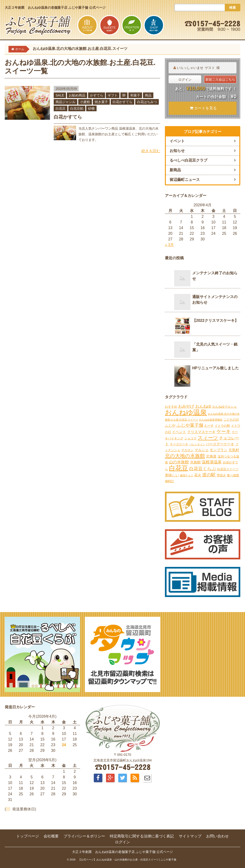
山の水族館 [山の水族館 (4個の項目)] (179, 462)
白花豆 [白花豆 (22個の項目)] (178, 468)
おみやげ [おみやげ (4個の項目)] (186, 406)
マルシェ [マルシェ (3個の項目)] (202, 450)
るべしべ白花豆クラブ (188, 160)
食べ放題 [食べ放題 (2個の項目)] (233, 475)
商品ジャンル (65, 102)
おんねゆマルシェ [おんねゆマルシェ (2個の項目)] (225, 407)
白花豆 (61, 108)
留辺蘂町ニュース (185, 180)
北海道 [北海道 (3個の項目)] (211, 456)
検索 (233, 8)
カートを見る (203, 108)
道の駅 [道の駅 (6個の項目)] (209, 475)
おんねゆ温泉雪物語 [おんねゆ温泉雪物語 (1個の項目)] (211, 420)
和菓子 (135, 95)
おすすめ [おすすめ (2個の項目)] (171, 407)
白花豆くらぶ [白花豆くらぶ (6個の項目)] (203, 469)
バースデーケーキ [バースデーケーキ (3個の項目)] (220, 444)
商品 (148, 95)
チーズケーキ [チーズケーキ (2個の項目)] (179, 444)
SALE (60, 95)
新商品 (175, 170)
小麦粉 (85, 102)
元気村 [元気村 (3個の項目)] (234, 450)
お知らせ (177, 151)
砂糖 (91, 108)
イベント (177, 141)
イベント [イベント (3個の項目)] (179, 432)
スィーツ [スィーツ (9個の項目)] (208, 438)
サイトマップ (190, 836)
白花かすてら (122, 102)
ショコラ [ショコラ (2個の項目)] (190, 438)
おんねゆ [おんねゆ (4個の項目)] (203, 406)
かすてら (97, 95)
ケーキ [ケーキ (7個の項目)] (224, 431)
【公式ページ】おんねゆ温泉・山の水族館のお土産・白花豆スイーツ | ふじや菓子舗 (127, 860)
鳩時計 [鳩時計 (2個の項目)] (169, 481)
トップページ (28, 836)
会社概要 (51, 836)
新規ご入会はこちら (220, 80)
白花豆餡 (77, 108)
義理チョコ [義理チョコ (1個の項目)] (186, 475)
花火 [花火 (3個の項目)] (198, 475)
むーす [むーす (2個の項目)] (209, 426)
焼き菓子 (101, 102)
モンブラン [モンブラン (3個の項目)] (218, 450)
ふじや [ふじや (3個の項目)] (170, 425)
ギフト (113, 95)
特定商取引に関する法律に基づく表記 (142, 836)
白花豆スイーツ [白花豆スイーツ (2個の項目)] (228, 469)
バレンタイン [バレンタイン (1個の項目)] (197, 444)
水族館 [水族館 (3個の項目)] (195, 462)
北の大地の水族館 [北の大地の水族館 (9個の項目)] (185, 456)
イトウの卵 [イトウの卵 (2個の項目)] (222, 426)
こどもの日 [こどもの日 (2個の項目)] (231, 420)
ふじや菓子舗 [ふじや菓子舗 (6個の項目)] (190, 425)
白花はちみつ (147, 102)
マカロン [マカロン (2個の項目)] (187, 450)
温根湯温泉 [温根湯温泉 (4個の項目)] (212, 462)
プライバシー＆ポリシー (84, 836)
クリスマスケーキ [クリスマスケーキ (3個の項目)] (201, 432)
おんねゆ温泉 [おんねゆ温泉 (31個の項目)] (186, 412)
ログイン (185, 80)
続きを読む (151, 151)
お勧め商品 (77, 95)
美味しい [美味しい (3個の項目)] (172, 475)
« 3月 (169, 245)
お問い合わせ (217, 836)
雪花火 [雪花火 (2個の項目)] (221, 475)
